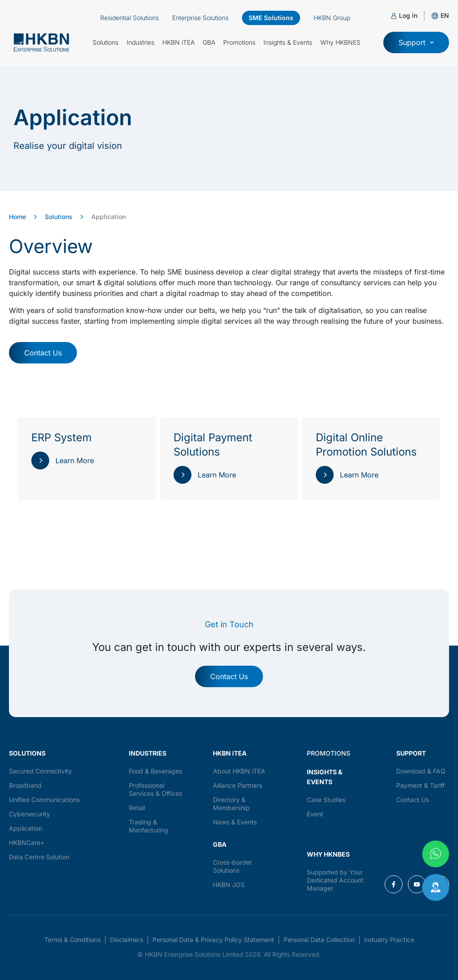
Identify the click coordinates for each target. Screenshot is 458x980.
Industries (140, 42)
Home (17, 217)
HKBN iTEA (178, 42)
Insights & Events (288, 42)
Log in (408, 15)
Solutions (106, 42)
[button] (445, 15)
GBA (209, 42)
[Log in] (394, 16)
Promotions (239, 42)
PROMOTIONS (329, 753)
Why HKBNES (340, 42)
